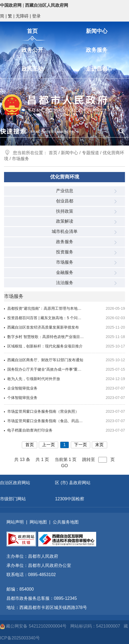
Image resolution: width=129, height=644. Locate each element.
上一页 (48, 445)
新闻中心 (97, 31)
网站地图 (38, 522)
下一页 (81, 445)
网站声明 (15, 522)
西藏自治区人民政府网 (47, 5)
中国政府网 (11, 5)
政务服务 (97, 50)
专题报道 (90, 153)
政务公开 (32, 50)
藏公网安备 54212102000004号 (34, 626)
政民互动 (32, 69)
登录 (36, 16)
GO (64, 466)
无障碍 (22, 16)
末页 (99, 445)
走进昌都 (97, 69)
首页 (32, 31)
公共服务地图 (66, 522)
